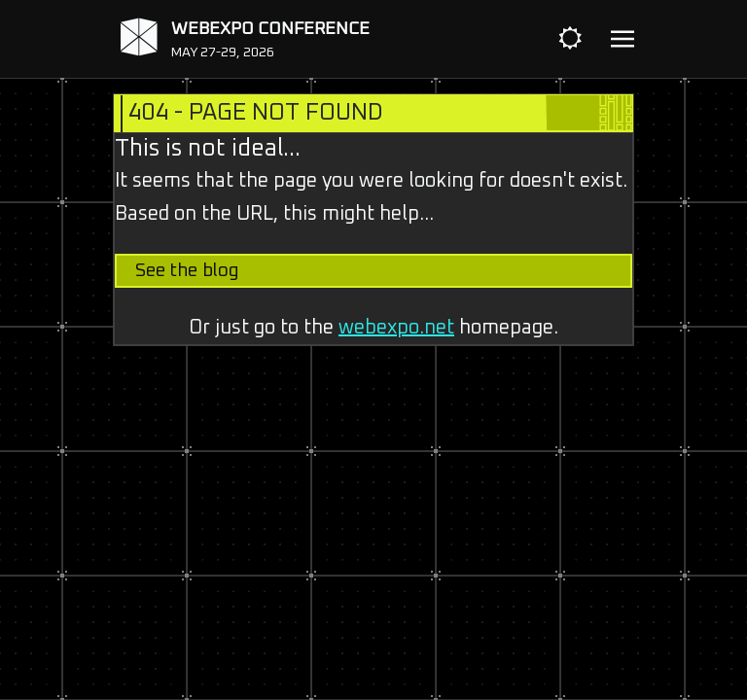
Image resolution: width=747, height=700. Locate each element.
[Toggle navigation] (622, 39)
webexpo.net (396, 328)
